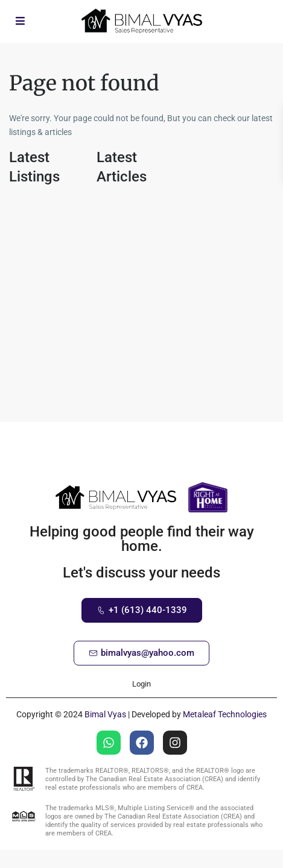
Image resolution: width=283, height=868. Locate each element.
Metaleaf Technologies (225, 714)
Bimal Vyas (105, 714)
